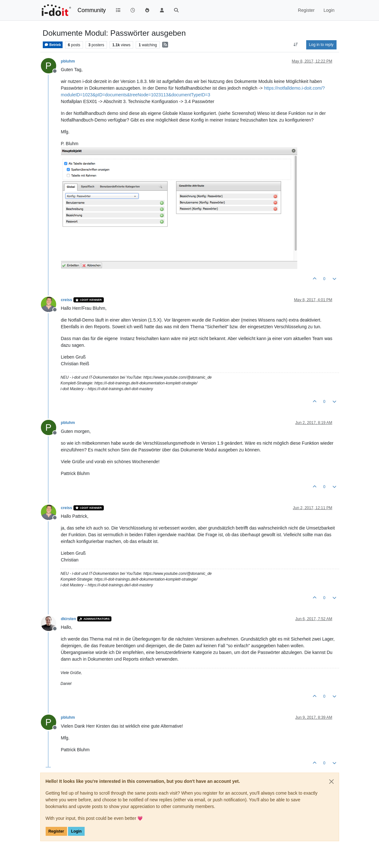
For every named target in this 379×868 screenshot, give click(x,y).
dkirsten (69, 619)
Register (56, 831)
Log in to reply (321, 45)
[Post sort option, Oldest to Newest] (296, 45)
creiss (67, 300)
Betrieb (53, 45)
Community (92, 10)
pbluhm (68, 61)
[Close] (331, 782)
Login (76, 831)
